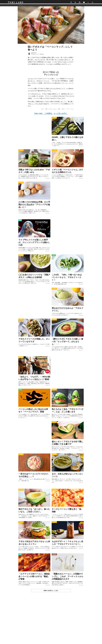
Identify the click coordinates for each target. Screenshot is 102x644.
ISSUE (54, 256)
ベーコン (68, 110)
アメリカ (50, 110)
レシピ (72, 110)
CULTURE (54, 555)
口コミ (43, 110)
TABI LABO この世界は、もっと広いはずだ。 (51, 114)
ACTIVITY (54, 119)
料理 (46, 110)
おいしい (55, 110)
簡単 (59, 110)
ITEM (20, 221)
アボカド (63, 110)
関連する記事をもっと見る (51, 591)
